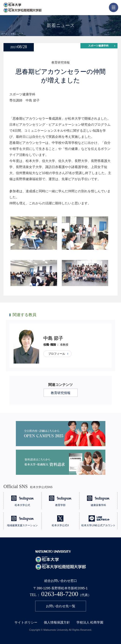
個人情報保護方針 (57, 622)
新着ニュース (17, 34)
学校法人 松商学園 (90, 622)
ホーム (4, 34)
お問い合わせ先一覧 (61, 606)
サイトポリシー (26, 622)
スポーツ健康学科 (98, 46)
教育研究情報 (61, 393)
